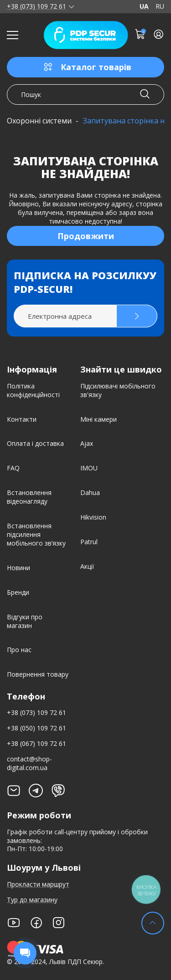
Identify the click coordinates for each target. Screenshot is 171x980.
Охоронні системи (39, 121)
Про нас (19, 650)
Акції (87, 566)
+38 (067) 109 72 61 (36, 743)
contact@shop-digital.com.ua (29, 763)
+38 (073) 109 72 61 (36, 6)
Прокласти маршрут (38, 884)
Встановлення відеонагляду (29, 497)
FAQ (13, 468)
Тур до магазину (32, 900)
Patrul (89, 542)
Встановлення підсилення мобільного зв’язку (36, 534)
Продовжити (86, 236)
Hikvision (93, 517)
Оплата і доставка (35, 443)
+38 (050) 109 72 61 (36, 728)
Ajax (87, 443)
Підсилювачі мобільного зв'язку (118, 390)
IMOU (89, 468)
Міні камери (98, 419)
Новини (18, 568)
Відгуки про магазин (25, 621)
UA (144, 6)
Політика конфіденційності (33, 390)
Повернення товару (38, 674)
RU (160, 6)
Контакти (22, 419)
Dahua (90, 493)
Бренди (18, 592)
